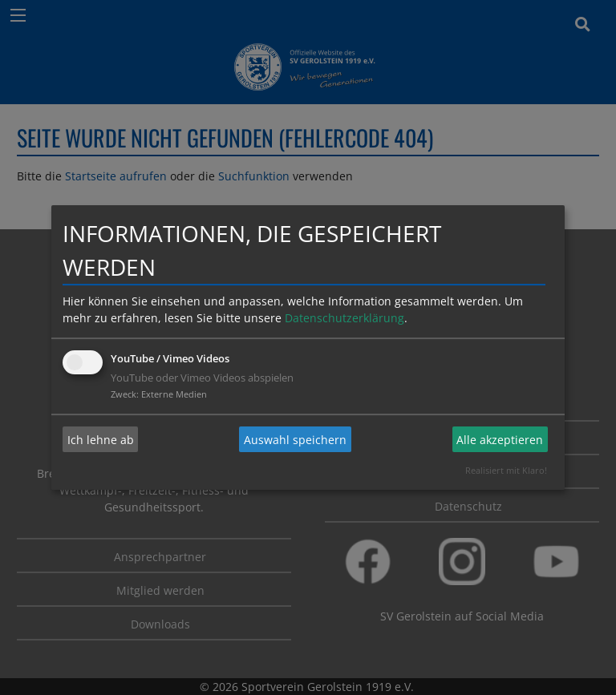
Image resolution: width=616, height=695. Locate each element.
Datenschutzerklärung (344, 318)
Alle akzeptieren (500, 440)
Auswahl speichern (295, 440)
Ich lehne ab (101, 440)
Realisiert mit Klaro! (506, 470)
